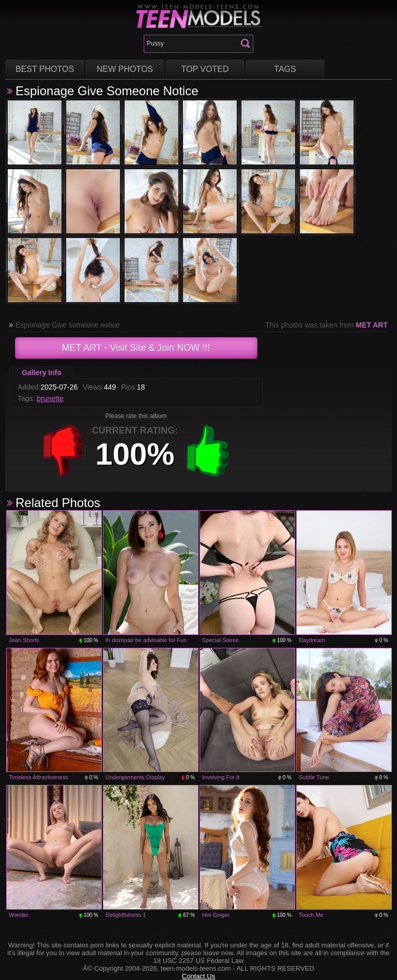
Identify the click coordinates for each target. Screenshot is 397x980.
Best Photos (45, 69)
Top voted (205, 69)
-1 (63, 451)
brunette (50, 398)
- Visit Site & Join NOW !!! (136, 348)
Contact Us (198, 976)
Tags (285, 69)
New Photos (125, 69)
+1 (208, 451)
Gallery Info (42, 373)
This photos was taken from (326, 325)
